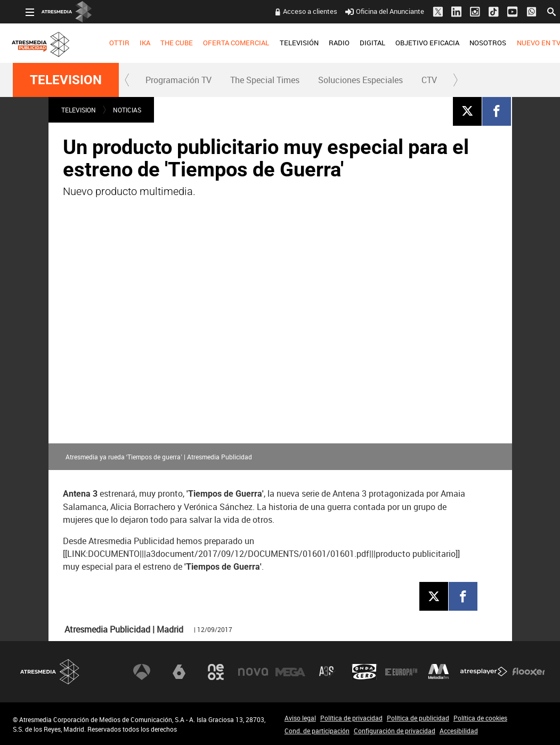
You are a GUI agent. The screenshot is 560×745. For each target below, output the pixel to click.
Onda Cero (364, 672)
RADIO (326, 43)
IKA (132, 43)
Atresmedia (50, 672)
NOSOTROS (475, 43)
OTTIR (107, 43)
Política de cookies (480, 718)
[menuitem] (106, 43)
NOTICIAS (127, 110)
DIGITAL (360, 43)
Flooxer (529, 672)
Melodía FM (439, 672)
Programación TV (178, 80)
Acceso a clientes (297, 11)
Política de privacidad (351, 718)
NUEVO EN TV (525, 43)
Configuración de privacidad (395, 731)
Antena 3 (142, 672)
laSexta (179, 672)
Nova (253, 672)
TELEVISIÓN (286, 43)
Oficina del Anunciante (372, 11)
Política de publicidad (418, 718)
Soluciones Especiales (360, 80)
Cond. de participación (317, 731)
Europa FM (401, 672)
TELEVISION (66, 80)
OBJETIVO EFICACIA (415, 43)
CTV (429, 80)
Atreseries (327, 672)
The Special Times (265, 80)
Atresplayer (484, 672)
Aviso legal (300, 718)
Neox (216, 672)
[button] (127, 80)
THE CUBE (164, 43)
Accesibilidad (459, 731)
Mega (290, 672)
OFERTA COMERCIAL (223, 43)
